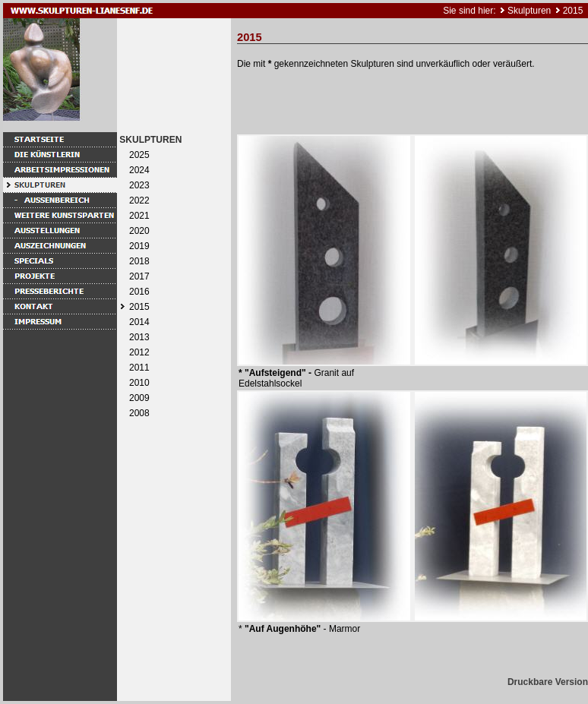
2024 (139, 170)
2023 (139, 185)
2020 (139, 231)
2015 (573, 11)
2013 (139, 337)
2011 (139, 368)
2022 (139, 200)
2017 (139, 276)
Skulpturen (529, 11)
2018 (139, 261)
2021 (139, 216)
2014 (139, 322)
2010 (139, 383)
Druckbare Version (548, 682)
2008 (139, 413)
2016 (139, 292)
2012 (139, 352)
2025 (139, 155)
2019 (139, 246)
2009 (139, 398)
